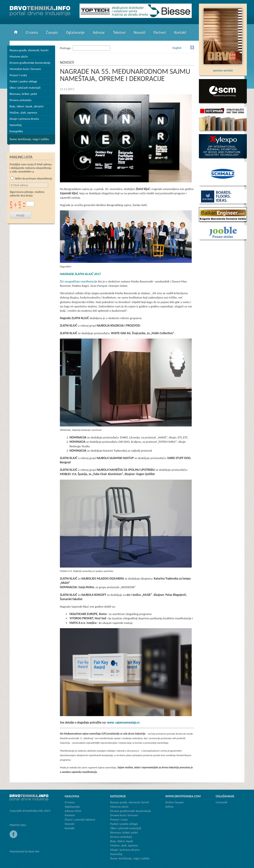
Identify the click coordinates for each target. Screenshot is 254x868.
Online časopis (174, 802)
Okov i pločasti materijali (25, 88)
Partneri (160, 32)
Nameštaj (16, 125)
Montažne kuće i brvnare (25, 69)
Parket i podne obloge (23, 81)
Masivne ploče (19, 56)
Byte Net (34, 851)
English (177, 48)
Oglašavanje (75, 32)
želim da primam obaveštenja (31, 178)
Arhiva (169, 807)
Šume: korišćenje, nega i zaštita (29, 139)
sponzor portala (223, 69)
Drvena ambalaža (20, 100)
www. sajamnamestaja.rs (123, 722)
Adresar (99, 32)
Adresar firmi (73, 811)
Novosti (140, 32)
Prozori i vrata (18, 75)
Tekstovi (119, 32)
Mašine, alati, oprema (23, 112)
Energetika (16, 131)
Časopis (52, 32)
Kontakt (180, 32)
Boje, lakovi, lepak (122, 841)
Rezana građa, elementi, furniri (29, 50)
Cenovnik (222, 802)
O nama (32, 32)
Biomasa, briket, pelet (23, 94)
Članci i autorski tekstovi (80, 819)
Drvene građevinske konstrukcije (30, 63)
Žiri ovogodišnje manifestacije (79, 281)
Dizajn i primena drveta (24, 119)
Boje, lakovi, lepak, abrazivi (26, 106)
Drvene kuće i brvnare (124, 815)
